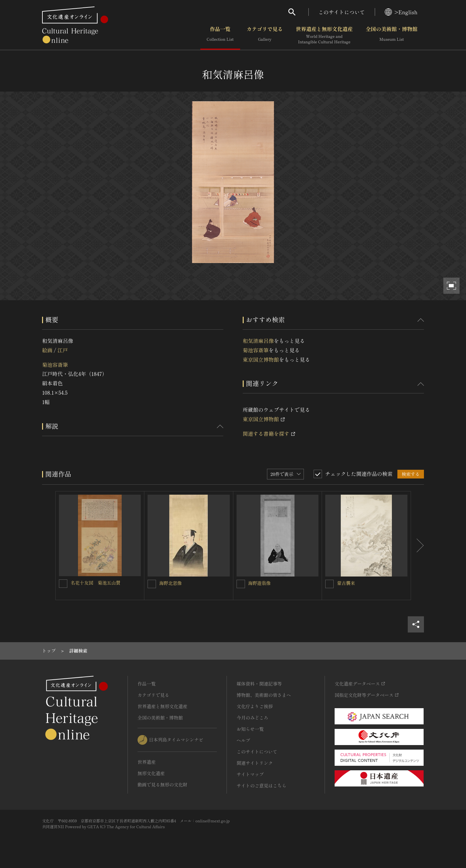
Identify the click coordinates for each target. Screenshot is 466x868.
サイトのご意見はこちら (261, 786)
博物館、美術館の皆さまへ (264, 695)
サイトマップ (250, 774)
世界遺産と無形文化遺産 (324, 35)
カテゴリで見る (265, 35)
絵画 (47, 350)
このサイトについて (342, 12)
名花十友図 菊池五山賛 (95, 583)
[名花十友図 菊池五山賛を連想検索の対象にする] (63, 584)
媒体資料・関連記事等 (259, 684)
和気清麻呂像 (258, 341)
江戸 (62, 350)
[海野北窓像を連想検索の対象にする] (152, 584)
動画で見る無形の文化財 (162, 785)
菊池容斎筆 (55, 365)
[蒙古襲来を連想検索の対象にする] (329, 584)
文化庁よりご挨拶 (255, 706)
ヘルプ (243, 740)
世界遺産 (147, 762)
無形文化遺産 (151, 773)
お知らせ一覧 (250, 729)
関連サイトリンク (255, 763)
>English (401, 12)
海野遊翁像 (260, 583)
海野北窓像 (171, 583)
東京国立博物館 (261, 359)
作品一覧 (220, 35)
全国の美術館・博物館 (392, 35)
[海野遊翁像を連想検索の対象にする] (241, 584)
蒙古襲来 (346, 583)
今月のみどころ (252, 718)
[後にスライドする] (417, 546)
